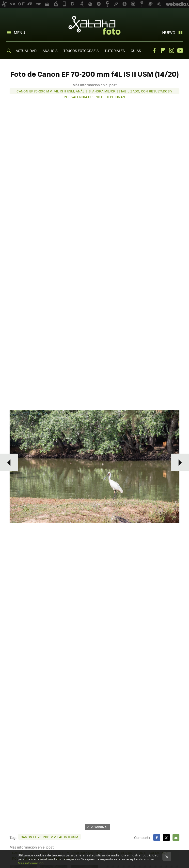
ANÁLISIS (50, 51)
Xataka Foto (94, 25)
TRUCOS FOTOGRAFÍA (81, 51)
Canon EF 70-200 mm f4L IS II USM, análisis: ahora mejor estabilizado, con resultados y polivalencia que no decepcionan (94, 91)
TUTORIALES (115, 51)
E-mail (176, 837)
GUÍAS (136, 51)
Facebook (154, 51)
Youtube (180, 51)
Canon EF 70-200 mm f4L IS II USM (49, 837)
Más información (31, 863)
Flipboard (163, 51)
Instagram (172, 51)
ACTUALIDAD (26, 51)
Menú (19, 32)
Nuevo (169, 32)
